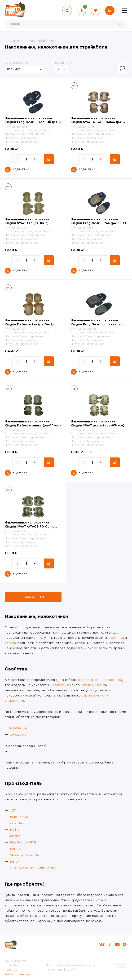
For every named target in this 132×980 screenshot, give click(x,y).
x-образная (19, 735)
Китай (15, 862)
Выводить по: (64, 63)
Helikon (16, 830)
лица (120, 638)
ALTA (13, 811)
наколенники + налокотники (100, 680)
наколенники (91, 685)
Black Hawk (19, 817)
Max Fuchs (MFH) (23, 843)
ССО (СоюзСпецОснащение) (33, 868)
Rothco (16, 849)
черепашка (18, 728)
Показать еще (33, 597)
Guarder (17, 823)
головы (11, 643)
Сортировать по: (16, 63)
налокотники (61, 685)
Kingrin (15, 836)
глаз (111, 638)
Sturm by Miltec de (25, 855)
